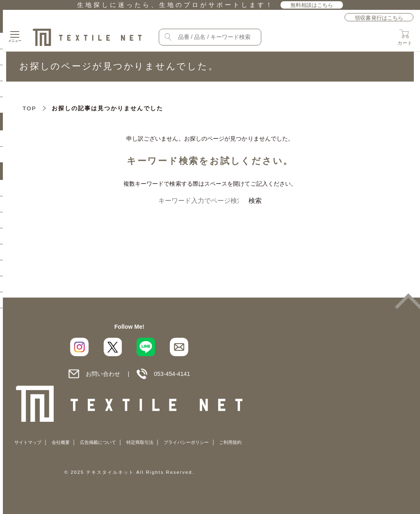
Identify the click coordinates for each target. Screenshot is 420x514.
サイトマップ (28, 442)
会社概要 (61, 442)
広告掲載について (98, 442)
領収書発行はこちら (379, 18)
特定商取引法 (140, 442)
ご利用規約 (230, 442)
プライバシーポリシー (186, 442)
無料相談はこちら (312, 5)
